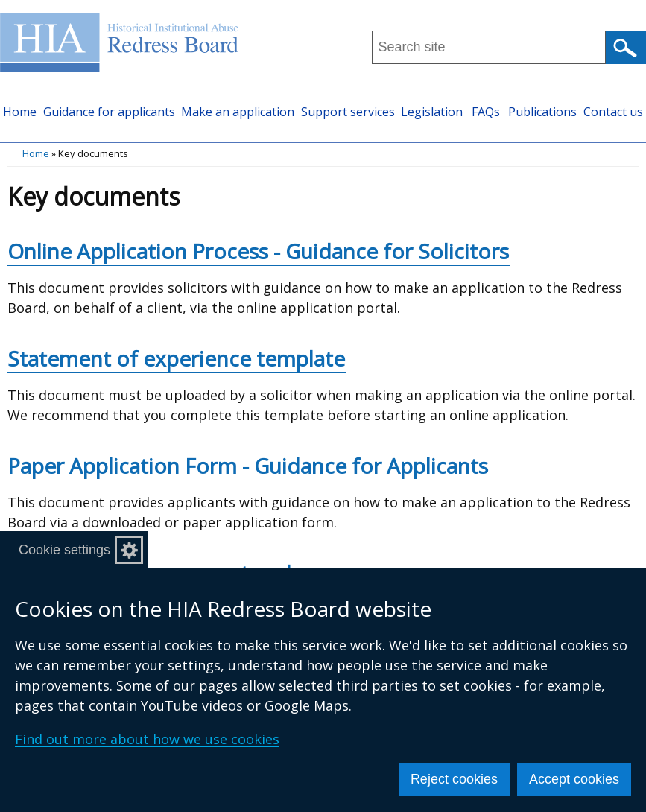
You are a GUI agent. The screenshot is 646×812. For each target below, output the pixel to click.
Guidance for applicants (109, 112)
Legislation (432, 112)
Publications (542, 112)
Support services (348, 112)
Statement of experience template (176, 358)
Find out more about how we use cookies (147, 739)
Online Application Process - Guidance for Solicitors (258, 251)
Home (20, 112)
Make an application (238, 112)
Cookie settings (64, 550)
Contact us (613, 112)
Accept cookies (574, 779)
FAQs (486, 112)
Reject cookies (454, 779)
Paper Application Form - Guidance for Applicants (248, 466)
